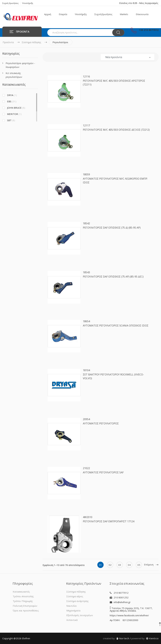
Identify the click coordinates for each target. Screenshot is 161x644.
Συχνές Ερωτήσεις (10, 3)
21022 (86, 468)
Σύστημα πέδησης (31, 42)
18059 (86, 174)
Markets (124, 14)
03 (120, 565)
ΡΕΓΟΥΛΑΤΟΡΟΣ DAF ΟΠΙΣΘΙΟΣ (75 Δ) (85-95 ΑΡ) (112, 228)
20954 (86, 419)
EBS (12, 101)
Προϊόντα (8, 42)
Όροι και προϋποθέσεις (26, 610)
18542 (86, 223)
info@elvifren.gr (122, 602)
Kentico (145, 638)
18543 (86, 272)
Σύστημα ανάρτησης (78, 601)
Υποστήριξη (28, 3)
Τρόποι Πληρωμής (23, 601)
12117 (86, 125)
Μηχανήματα (73, 610)
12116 (86, 77)
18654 (86, 321)
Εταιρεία (63, 14)
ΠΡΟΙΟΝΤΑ (19, 32)
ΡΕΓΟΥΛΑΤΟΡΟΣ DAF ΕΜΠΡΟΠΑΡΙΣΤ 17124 (109, 521)
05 (139, 565)
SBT (11, 120)
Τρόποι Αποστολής (23, 596)
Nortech (116, 638)
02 (110, 565)
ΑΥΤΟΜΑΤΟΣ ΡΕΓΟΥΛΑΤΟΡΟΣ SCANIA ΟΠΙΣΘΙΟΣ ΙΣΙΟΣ (116, 326)
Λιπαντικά (72, 620)
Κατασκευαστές (21, 592)
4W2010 (88, 517)
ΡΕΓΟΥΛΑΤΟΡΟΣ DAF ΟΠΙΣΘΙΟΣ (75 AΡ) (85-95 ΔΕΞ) (113, 277)
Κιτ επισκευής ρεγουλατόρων (14, 75)
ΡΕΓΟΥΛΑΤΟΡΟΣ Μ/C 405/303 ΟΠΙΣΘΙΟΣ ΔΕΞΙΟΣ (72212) (116, 130)
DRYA (12, 95)
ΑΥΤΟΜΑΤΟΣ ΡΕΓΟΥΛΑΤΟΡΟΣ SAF (103, 472)
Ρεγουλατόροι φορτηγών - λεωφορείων (20, 65)
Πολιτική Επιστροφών (25, 606)
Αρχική (48, 14)
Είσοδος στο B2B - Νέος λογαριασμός (139, 3)
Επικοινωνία (142, 14)
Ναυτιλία (71, 606)
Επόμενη (151, 565)
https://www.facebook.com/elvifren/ (129, 615)
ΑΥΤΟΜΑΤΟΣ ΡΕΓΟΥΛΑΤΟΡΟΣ (101, 423)
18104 (86, 370)
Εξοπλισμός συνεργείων (80, 615)
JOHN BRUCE (16, 108)
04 (129, 565)
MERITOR (14, 114)
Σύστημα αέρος (75, 596)
